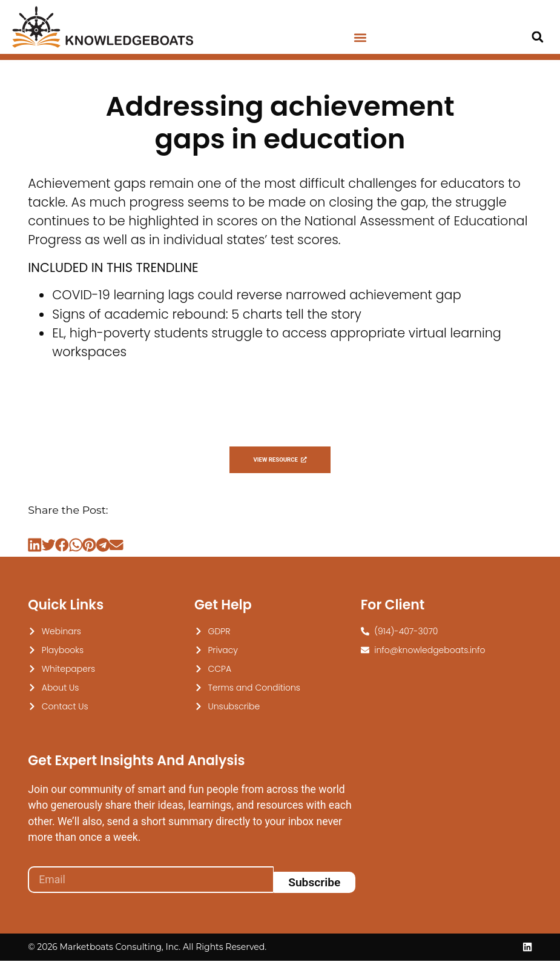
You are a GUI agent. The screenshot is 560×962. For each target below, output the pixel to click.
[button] (361, 38)
